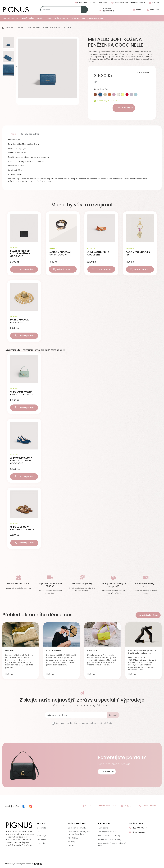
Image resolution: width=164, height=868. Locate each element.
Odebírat (113, 715)
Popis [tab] (13, 134)
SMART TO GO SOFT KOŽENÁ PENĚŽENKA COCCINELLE (20, 254)
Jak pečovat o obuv (107, 832)
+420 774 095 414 (109, 11)
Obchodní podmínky (77, 828)
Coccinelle (42, 828)
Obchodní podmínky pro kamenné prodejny (79, 833)
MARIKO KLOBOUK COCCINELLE (19, 321)
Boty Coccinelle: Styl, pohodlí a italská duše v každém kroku (142, 652)
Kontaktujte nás (107, 771)
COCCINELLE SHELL (54, 651)
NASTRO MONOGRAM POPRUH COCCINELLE (60, 253)
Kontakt (71, 846)
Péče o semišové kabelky (109, 836)
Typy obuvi (103, 828)
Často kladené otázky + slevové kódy (112, 844)
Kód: (137, 73)
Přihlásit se (153, 10)
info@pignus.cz (128, 806)
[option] (8, 43)
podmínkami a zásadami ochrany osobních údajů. (90, 723)
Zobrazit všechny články (148, 615)
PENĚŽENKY (10, 651)
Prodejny (71, 842)
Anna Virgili (42, 836)
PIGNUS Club (73, 838)
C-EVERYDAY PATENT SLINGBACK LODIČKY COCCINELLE (21, 461)
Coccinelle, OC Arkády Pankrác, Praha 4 (128, 3)
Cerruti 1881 (42, 839)
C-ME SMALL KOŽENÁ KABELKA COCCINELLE (21, 393)
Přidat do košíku (124, 108)
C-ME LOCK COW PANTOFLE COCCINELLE (22, 528)
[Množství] (102, 108)
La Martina (41, 843)
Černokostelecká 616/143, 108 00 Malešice (100, 806)
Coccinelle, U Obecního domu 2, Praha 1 (92, 3)
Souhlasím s (84, 723)
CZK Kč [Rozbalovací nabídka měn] (155, 2)
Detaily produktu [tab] (30, 134)
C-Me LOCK (92, 651)
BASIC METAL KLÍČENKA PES (138, 253)
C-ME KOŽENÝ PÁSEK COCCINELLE (98, 253)
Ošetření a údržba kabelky (110, 839)
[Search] (64, 10)
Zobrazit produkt (24, 269)
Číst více (9, 674)
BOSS (39, 832)
